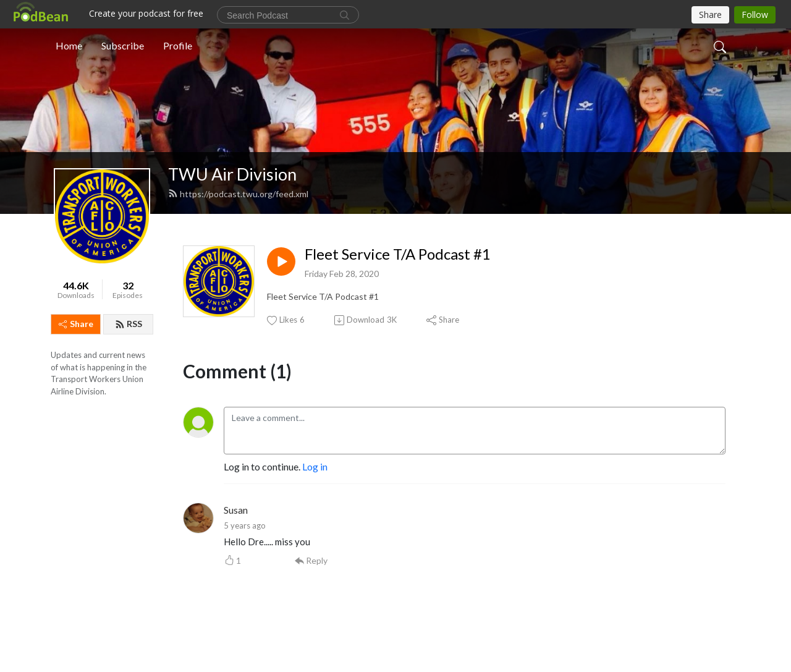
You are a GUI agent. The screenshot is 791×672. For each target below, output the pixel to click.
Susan (236, 510)
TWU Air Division (232, 174)
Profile (178, 45)
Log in (315, 466)
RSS (129, 324)
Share (76, 324)
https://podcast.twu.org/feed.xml (238, 194)
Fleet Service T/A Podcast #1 (398, 254)
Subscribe (123, 45)
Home (69, 45)
